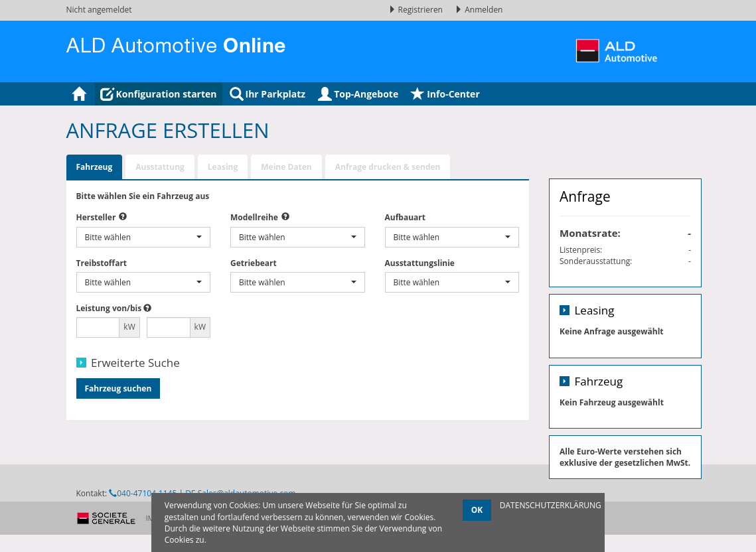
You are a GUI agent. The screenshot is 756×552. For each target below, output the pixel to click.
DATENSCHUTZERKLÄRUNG (551, 505)
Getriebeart (254, 263)
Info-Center (445, 94)
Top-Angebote (358, 94)
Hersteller (96, 217)
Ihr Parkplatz (268, 94)
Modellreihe (254, 217)
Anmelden (479, 10)
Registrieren (417, 10)
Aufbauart (405, 217)
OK (477, 510)
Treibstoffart (102, 263)
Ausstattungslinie (420, 263)
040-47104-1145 (143, 525)
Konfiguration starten (159, 94)
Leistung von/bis (109, 308)
